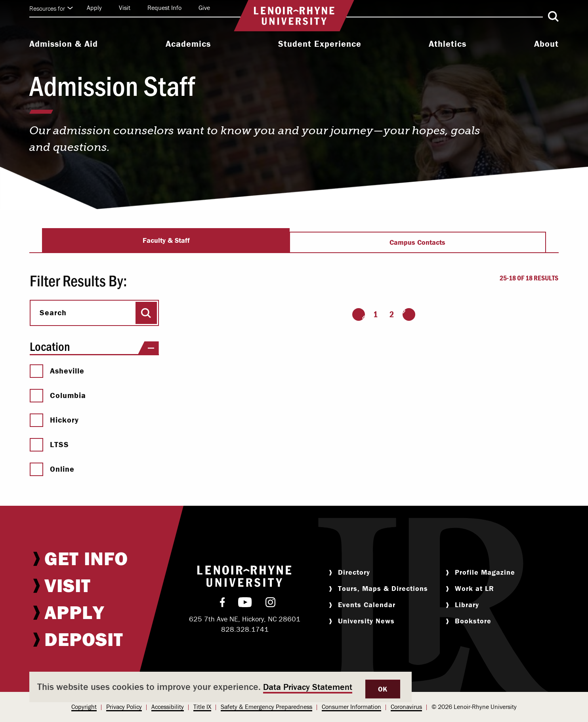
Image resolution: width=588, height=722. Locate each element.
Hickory (54, 420)
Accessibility (168, 707)
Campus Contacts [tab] (417, 242)
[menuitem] (64, 45)
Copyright (84, 707)
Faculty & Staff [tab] (166, 240)
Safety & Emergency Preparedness (266, 707)
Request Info (164, 8)
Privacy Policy (124, 707)
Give (204, 8)
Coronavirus (406, 707)
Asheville (57, 371)
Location (94, 346)
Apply (94, 8)
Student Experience (320, 44)
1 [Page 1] (375, 314)
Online (52, 469)
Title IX (202, 707)
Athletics (448, 44)
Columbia (58, 395)
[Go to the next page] (409, 314)
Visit (125, 8)
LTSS (49, 444)
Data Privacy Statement (308, 687)
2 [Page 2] (392, 314)
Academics (188, 44)
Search (53, 312)
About (546, 44)
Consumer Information (351, 707)
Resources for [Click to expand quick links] (51, 8)
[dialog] (220, 687)
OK (383, 689)
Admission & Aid (64, 44)
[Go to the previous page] (359, 314)
